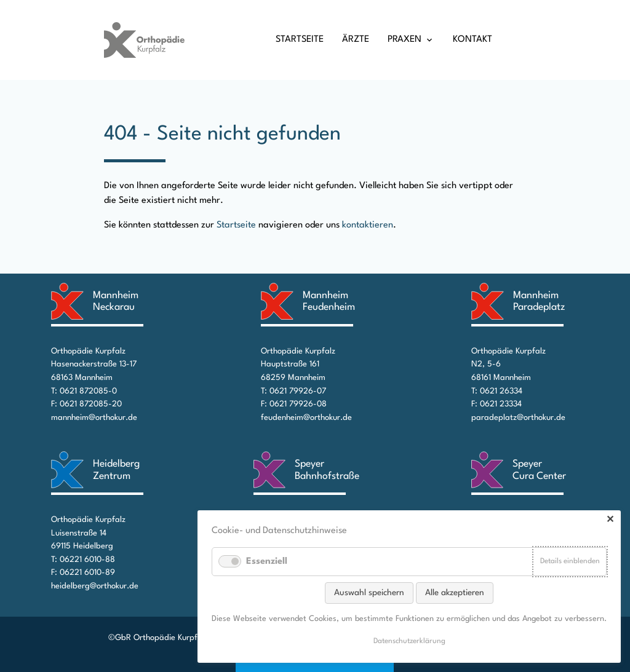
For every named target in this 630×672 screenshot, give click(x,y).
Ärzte (356, 40)
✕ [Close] (610, 520)
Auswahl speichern (369, 593)
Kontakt (472, 40)
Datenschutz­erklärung (409, 641)
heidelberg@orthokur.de (95, 586)
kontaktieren (368, 225)
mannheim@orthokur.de (94, 418)
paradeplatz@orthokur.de (518, 418)
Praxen (405, 40)
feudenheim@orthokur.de (306, 418)
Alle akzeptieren (455, 593)
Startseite (300, 40)
